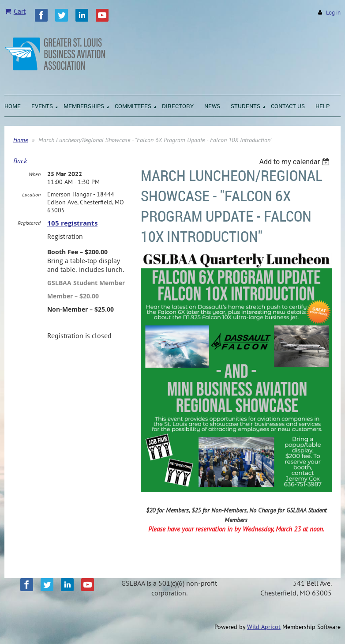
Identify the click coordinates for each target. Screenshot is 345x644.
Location (31, 194)
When (35, 174)
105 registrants (72, 223)
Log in (333, 13)
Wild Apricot (264, 627)
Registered (29, 223)
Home (21, 140)
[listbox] (295, 162)
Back (20, 161)
